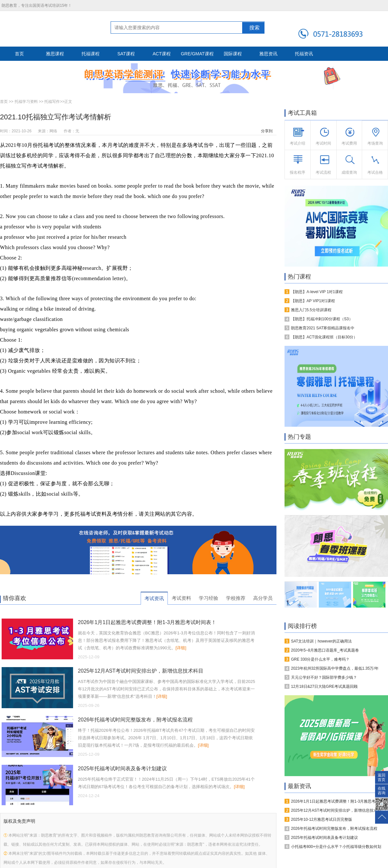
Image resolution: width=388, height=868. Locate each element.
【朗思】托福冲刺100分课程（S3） (322, 319)
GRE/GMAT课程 (197, 54)
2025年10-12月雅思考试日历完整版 (322, 819)
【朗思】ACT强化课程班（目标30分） (324, 337)
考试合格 (375, 172)
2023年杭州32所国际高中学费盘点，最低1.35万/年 (335, 668)
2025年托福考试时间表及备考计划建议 (123, 769)
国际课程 (233, 54)
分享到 (267, 131)
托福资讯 (304, 54)
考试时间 (323, 143)
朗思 (33, 28)
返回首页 (382, 776)
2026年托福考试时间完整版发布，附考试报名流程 (135, 720)
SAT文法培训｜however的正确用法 (321, 641)
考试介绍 (297, 143)
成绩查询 (349, 172)
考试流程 (323, 172)
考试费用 (349, 143)
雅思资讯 (268, 54)
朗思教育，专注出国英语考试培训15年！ (37, 5)
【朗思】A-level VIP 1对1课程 (317, 292)
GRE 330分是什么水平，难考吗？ (320, 659)
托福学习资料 (26, 102)
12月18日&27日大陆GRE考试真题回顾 (324, 687)
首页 (19, 54)
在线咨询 (382, 790)
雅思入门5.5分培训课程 (311, 310)
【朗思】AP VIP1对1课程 (313, 301)
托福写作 (52, 102)
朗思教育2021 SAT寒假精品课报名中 (323, 328)
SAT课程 (126, 54)
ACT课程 (162, 54)
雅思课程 (55, 54)
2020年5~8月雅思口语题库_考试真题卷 (325, 650)
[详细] (181, 648)
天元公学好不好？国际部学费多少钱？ (324, 677)
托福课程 (91, 54)
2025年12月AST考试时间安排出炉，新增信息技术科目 (141, 671)
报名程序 (297, 172)
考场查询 (375, 143)
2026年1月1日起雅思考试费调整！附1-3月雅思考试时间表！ (147, 622)
